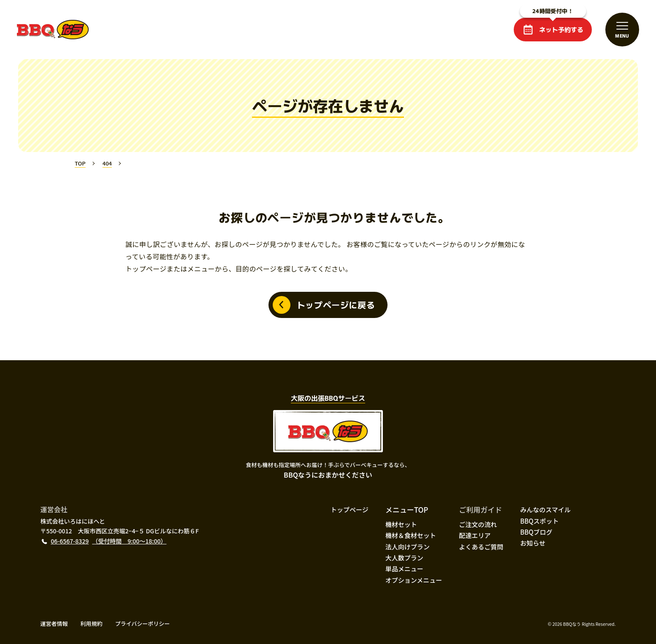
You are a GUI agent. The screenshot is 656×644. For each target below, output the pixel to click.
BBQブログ (536, 532)
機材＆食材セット (411, 535)
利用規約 (92, 624)
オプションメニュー (414, 580)
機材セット (401, 524)
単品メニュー (404, 569)
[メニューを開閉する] (622, 30)
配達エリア (475, 535)
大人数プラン (404, 558)
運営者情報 (54, 624)
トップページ (350, 509)
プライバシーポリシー (143, 624)
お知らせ (533, 543)
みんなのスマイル (545, 509)
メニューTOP (407, 510)
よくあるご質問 (481, 547)
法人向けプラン (408, 547)
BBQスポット (539, 521)
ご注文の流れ (478, 524)
